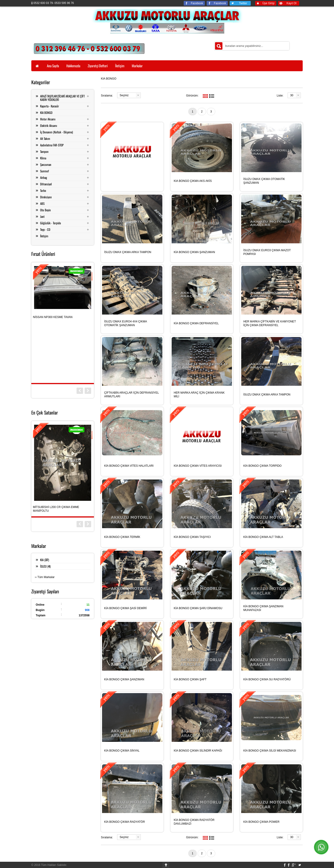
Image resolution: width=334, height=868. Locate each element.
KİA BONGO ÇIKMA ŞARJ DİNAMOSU (198, 608)
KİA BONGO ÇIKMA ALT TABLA (263, 537)
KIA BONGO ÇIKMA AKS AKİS (193, 181)
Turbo (43, 190)
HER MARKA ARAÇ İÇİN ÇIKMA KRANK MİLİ (199, 395)
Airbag (44, 177)
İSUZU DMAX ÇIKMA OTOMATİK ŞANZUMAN (264, 181)
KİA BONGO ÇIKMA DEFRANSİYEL (196, 323)
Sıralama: (107, 96)
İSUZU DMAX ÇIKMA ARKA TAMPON (128, 252)
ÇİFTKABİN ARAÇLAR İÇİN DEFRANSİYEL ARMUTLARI (132, 395)
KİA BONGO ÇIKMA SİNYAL (122, 751)
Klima (43, 158)
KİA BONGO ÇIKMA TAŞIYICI (192, 537)
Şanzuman (46, 164)
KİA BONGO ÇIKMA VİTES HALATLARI (129, 466)
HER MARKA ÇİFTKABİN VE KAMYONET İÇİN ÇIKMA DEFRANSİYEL (270, 323)
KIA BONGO (46, 113)
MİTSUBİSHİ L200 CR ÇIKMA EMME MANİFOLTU (56, 509)
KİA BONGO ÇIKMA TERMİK (122, 537)
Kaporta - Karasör (50, 106)
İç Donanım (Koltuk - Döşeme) (56, 132)
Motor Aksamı (48, 119)
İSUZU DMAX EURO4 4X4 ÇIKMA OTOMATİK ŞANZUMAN (125, 323)
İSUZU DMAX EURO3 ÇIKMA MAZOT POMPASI (267, 252)
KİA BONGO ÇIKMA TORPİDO (262, 466)
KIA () (45, 560)
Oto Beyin (45, 210)
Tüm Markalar (46, 577)
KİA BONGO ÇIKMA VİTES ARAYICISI (198, 466)
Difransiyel (46, 184)
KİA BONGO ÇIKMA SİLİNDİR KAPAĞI (198, 751)
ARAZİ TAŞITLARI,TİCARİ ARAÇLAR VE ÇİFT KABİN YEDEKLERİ (62, 98)
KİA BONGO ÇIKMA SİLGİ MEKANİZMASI (270, 751)
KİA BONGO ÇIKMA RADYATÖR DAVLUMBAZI (194, 822)
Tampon (44, 151)
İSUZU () (45, 566)
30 (292, 95)
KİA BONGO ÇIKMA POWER (261, 822)
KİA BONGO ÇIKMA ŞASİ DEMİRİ (125, 608)
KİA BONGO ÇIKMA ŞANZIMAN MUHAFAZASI (263, 608)
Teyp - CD (45, 229)
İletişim (44, 236)
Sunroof (45, 171)
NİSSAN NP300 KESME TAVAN (53, 317)
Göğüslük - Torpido (51, 223)
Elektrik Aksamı (49, 125)
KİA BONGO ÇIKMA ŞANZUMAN (194, 252)
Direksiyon (46, 197)
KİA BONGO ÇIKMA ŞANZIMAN (124, 679)
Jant (42, 216)
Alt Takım (45, 138)
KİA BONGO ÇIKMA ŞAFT (190, 679)
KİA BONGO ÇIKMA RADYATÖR (125, 822)
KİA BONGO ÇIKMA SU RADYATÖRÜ (267, 679)
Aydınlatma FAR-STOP (52, 145)
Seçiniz (124, 95)
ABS (42, 203)
